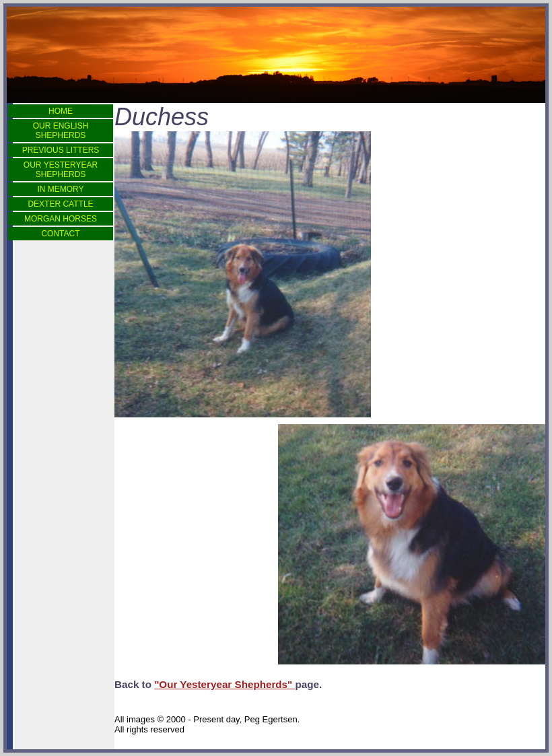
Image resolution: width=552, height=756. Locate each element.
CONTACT (60, 234)
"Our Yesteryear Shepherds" (225, 684)
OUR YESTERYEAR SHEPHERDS (61, 170)
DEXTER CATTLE (60, 204)
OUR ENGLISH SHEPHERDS (61, 131)
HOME (61, 111)
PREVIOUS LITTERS (61, 150)
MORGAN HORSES (61, 219)
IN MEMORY (60, 189)
